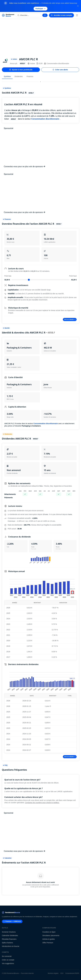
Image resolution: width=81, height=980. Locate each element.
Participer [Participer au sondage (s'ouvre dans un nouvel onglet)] (40, 9)
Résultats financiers (9, 939)
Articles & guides (49, 939)
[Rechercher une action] (29, 15)
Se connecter (7, 956)
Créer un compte (8, 960)
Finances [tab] (30, 76)
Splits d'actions (7, 943)
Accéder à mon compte (61, 15)
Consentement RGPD (72, 973)
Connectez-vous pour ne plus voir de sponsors (24, 166)
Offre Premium (48, 943)
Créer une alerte (60, 70)
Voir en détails (70, 319)
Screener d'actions (9, 932)
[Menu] (77, 15)
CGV (62, 973)
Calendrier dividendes (10, 936)
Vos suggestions (8, 963)
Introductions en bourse (11, 946)
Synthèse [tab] (7, 76)
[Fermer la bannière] (78, 6)
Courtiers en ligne (49, 932)
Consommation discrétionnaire (57, 63)
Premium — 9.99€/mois (12, 921)
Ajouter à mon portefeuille (21, 70)
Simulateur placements (51, 936)
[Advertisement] (40, 37)
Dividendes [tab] (19, 76)
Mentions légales (53, 973)
